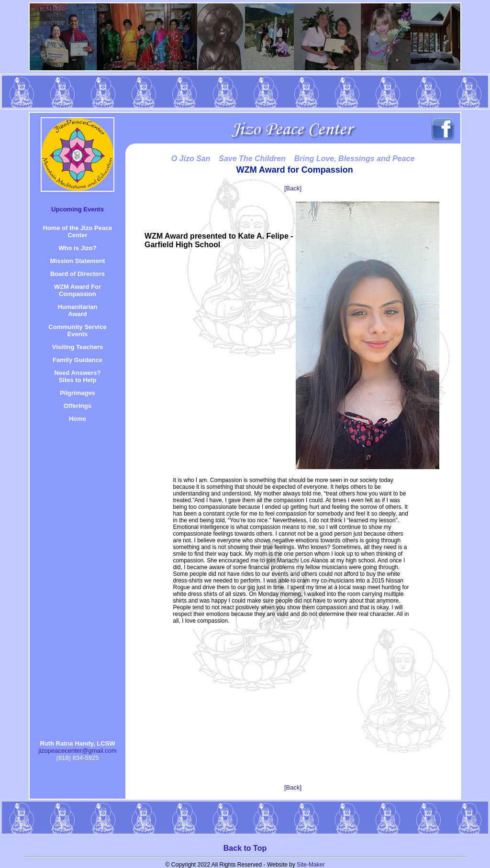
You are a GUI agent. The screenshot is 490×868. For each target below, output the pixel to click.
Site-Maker (311, 865)
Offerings (78, 406)
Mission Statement (78, 261)
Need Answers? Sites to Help (77, 376)
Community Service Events (77, 330)
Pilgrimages (78, 393)
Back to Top (245, 848)
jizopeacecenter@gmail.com (78, 751)
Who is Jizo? (77, 248)
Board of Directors (78, 274)
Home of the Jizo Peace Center (77, 231)
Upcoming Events (78, 209)
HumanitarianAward (77, 310)
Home (78, 419)
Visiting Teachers (78, 347)
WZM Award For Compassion (78, 290)
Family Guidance (78, 360)
